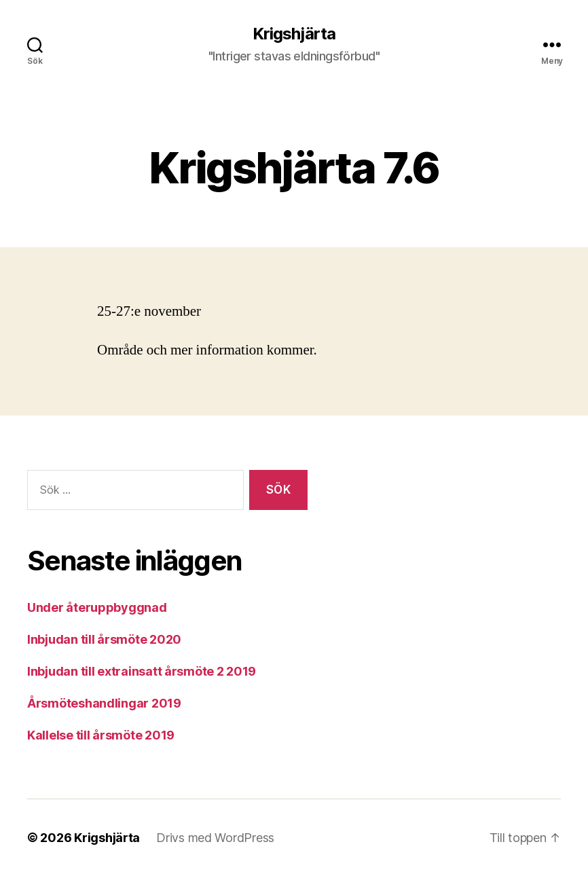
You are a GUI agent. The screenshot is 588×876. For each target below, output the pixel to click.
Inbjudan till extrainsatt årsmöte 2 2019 (142, 671)
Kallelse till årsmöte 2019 (101, 735)
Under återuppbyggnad (97, 607)
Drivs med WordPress (215, 838)
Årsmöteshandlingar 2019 (104, 703)
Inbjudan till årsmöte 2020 (104, 639)
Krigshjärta (294, 34)
